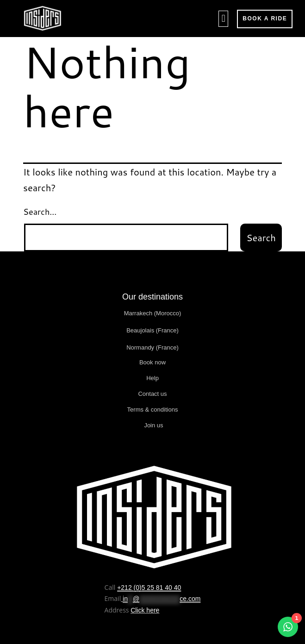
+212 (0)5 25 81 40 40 (149, 588)
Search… (40, 212)
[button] (223, 19)
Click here (145, 610)
